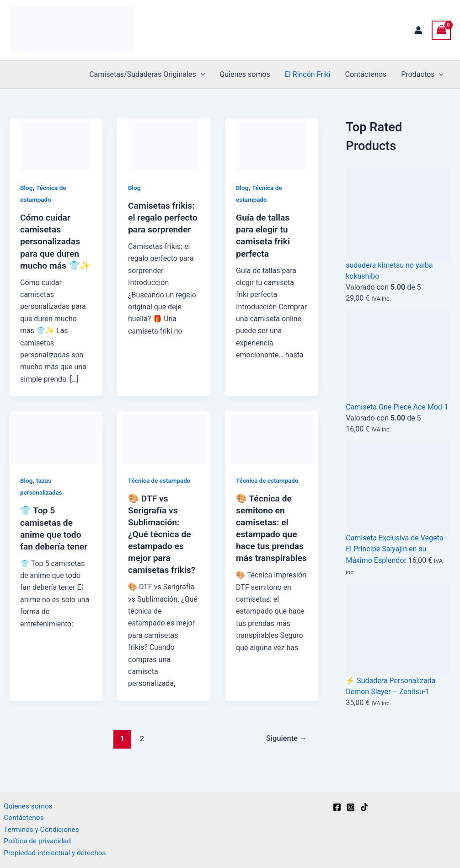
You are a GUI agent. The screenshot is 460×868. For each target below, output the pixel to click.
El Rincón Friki (308, 74)
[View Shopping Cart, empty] (441, 30)
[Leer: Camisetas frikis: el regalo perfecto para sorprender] (164, 144)
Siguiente (286, 750)
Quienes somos (245, 74)
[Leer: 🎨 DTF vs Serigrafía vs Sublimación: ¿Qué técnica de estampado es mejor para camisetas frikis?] (164, 448)
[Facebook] (337, 805)
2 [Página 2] (141, 750)
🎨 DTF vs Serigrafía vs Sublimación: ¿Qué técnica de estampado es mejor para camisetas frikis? (163, 546)
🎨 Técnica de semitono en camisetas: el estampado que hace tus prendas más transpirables (271, 546)
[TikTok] (364, 805)
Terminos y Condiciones (39, 828)
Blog (27, 188)
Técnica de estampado (160, 492)
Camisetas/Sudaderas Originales (147, 75)
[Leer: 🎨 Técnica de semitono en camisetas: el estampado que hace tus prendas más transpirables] (272, 448)
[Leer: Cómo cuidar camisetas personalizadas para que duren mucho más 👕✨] (56, 144)
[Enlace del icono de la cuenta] (418, 30)
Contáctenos (366, 74)
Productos (422, 75)
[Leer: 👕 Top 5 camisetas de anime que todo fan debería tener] (56, 448)
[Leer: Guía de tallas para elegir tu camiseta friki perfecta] (272, 144)
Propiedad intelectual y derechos (53, 853)
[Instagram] (351, 805)
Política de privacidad (35, 840)
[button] (201, 75)
